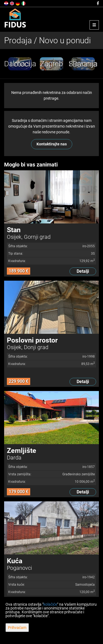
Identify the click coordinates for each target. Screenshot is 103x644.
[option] (20, 64)
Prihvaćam (17, 628)
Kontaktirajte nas (52, 144)
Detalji (83, 271)
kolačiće (50, 604)
